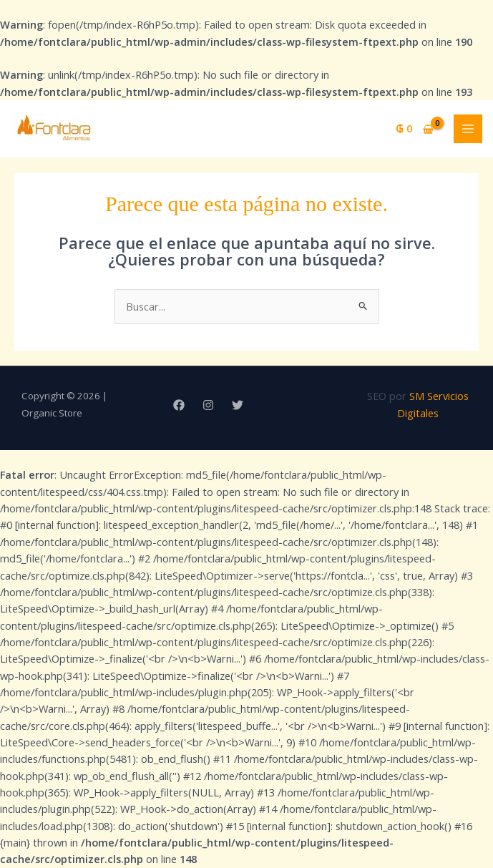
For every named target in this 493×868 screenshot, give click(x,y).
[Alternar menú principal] (468, 129)
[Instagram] (208, 405)
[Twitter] (238, 405)
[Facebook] (179, 405)
